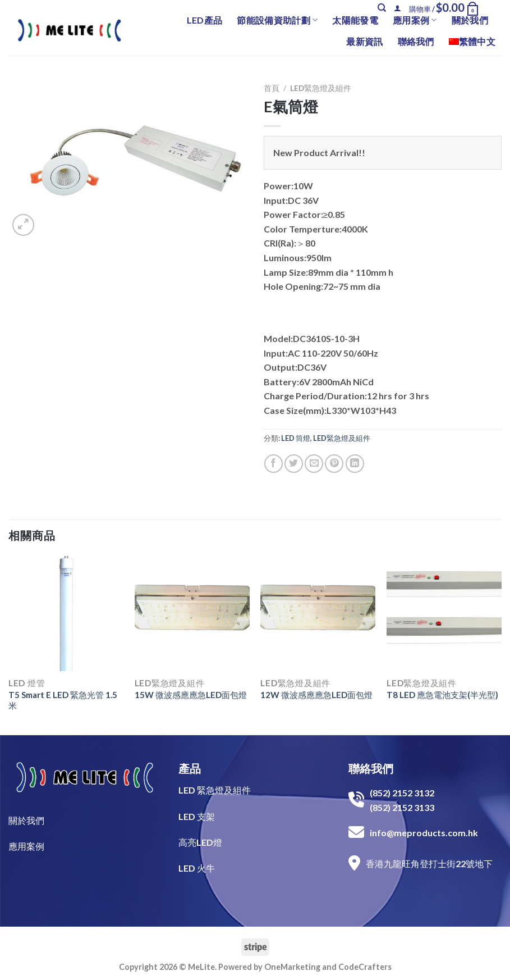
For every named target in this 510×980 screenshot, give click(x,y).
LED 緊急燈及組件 (215, 790)
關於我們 (470, 20)
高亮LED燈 (200, 842)
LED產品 (205, 20)
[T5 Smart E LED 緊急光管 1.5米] (66, 614)
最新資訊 (364, 41)
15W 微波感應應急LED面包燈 (191, 695)
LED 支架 (197, 816)
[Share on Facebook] (274, 464)
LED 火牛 (197, 868)
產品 (190, 768)
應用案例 (415, 20)
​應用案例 (26, 846)
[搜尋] (382, 8)
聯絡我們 (416, 41)
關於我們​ (26, 820)
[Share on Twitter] (294, 464)
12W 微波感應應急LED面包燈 (316, 695)
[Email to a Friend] (314, 464)
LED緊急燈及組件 (321, 88)
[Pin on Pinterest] (334, 464)
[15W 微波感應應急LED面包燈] (192, 614)
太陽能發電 (355, 20)
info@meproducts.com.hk (424, 833)
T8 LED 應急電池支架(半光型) (442, 695)
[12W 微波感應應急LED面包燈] (318, 614)
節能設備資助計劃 (277, 20)
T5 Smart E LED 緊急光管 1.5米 (63, 700)
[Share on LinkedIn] (355, 464)
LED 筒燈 (296, 438)
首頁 (272, 88)
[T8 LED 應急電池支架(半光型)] (444, 614)
